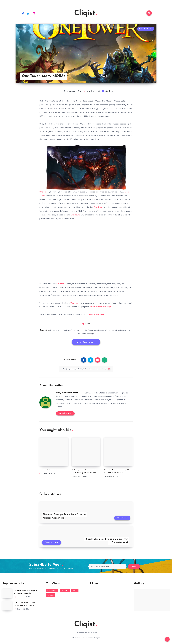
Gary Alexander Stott (67, 393)
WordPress (92, 633)
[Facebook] (23, 13)
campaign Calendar (98, 314)
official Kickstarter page (100, 307)
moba (120, 330)
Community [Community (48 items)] (52, 590)
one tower (128, 330)
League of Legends (106, 330)
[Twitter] (28, 13)
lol (116, 330)
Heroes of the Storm (84, 330)
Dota (73, 330)
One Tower (44, 192)
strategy (90, 334)
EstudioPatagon (94, 638)
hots (96, 330)
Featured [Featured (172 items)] (65, 590)
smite (84, 334)
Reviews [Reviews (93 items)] (51, 595)
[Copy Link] (86, 369)
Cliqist (86, 13)
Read (88, 324)
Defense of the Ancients (60, 330)
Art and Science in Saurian (52, 470)
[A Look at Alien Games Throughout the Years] (7, 606)
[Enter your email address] (107, 566)
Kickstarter (61, 284)
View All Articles (65, 413)
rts (79, 334)
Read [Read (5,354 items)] (75, 590)
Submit (134, 567)
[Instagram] (34, 13)
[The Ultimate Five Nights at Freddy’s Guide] (7, 593)
